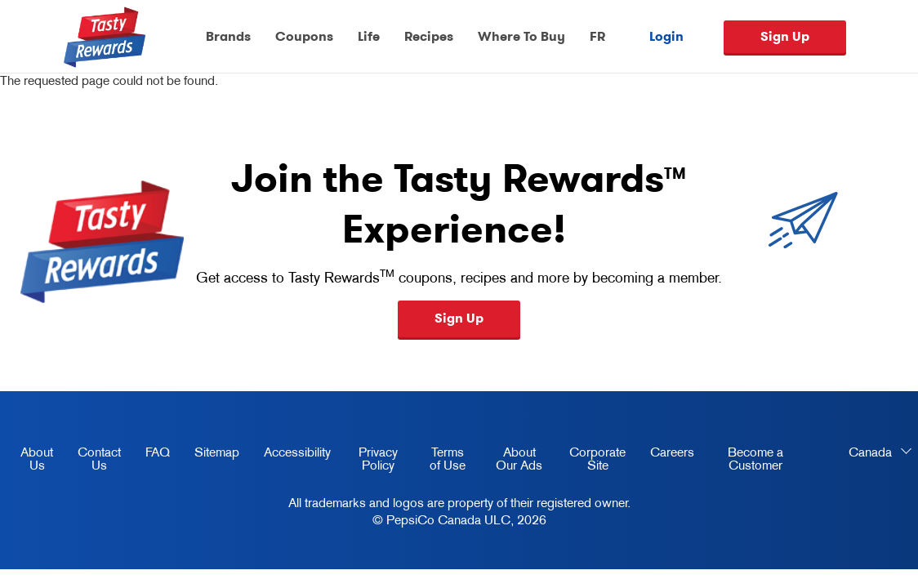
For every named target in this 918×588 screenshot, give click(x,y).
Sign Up (785, 36)
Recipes (429, 36)
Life (369, 36)
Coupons (304, 36)
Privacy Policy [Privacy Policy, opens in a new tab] (370, 461)
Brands (228, 36)
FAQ (158, 452)
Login (666, 37)
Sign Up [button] (459, 318)
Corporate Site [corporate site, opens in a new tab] (591, 461)
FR (597, 36)
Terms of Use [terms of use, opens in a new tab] (439, 461)
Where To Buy (521, 36)
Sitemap (217, 452)
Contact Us (99, 458)
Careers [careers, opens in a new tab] (666, 455)
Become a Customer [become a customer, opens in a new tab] (744, 461)
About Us (37, 458)
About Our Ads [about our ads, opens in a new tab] (512, 461)
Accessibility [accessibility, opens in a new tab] (291, 455)
